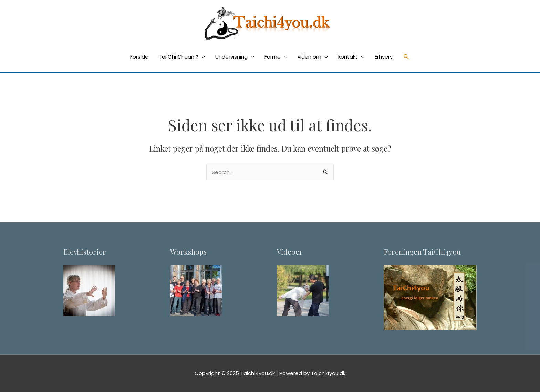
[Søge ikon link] (406, 57)
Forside (139, 57)
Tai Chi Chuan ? (179, 57)
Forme (273, 57)
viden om (309, 57)
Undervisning (231, 57)
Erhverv (384, 57)
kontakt (348, 57)
